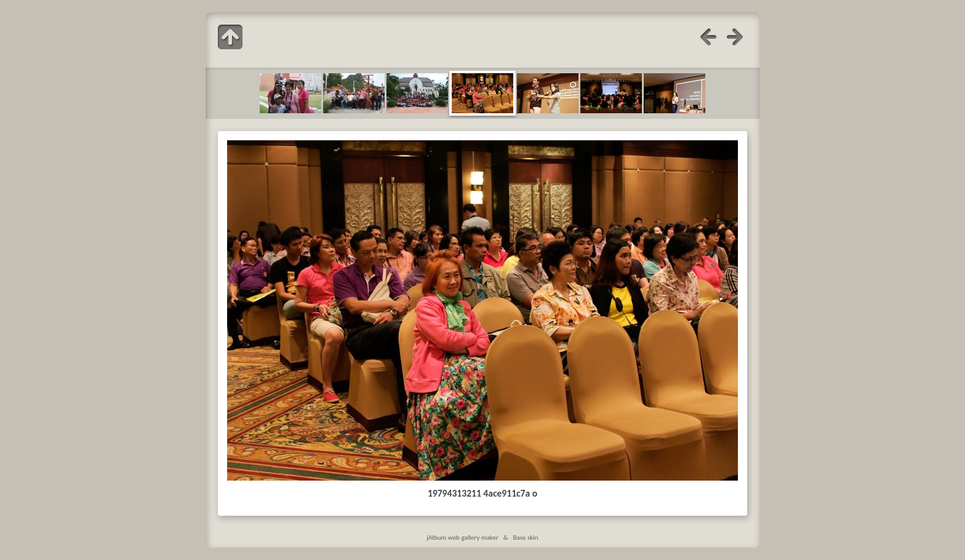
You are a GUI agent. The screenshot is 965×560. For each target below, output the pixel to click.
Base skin (525, 537)
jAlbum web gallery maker (462, 537)
